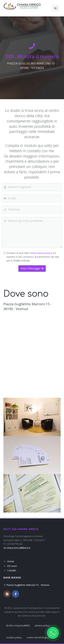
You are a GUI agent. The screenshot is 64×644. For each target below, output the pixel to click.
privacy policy (42, 625)
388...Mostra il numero (32, 56)
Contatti (12, 570)
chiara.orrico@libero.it (18, 548)
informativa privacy (42, 253)
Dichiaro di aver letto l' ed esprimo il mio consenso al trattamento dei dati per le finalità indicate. (33, 257)
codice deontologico (38, 637)
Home (11, 561)
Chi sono (12, 566)
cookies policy (14, 637)
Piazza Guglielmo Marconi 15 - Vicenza (28, 585)
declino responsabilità (18, 625)
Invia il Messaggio (32, 268)
